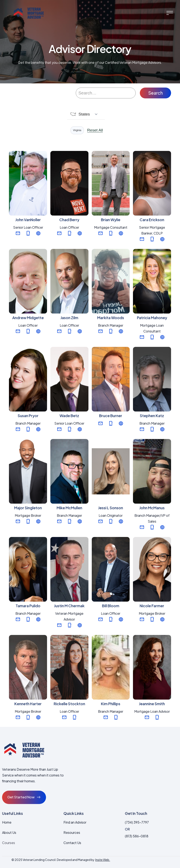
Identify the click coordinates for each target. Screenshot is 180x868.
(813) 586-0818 (137, 836)
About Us (9, 832)
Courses (9, 843)
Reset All (95, 130)
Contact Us (72, 843)
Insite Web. (103, 860)
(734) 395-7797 (137, 822)
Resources (72, 832)
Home (7, 822)
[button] (170, 13)
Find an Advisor (75, 822)
